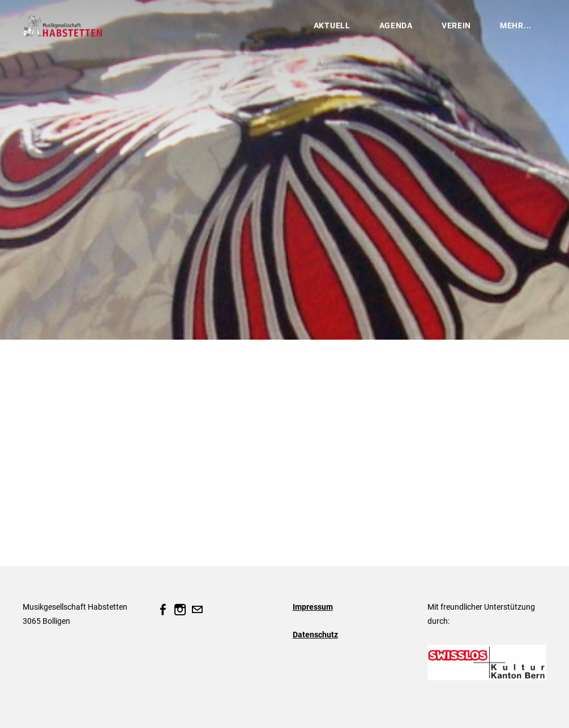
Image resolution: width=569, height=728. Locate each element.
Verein (456, 25)
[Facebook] (163, 610)
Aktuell (332, 25)
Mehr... (516, 25)
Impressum (313, 607)
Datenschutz (315, 635)
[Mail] (197, 610)
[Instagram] (180, 610)
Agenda (396, 25)
